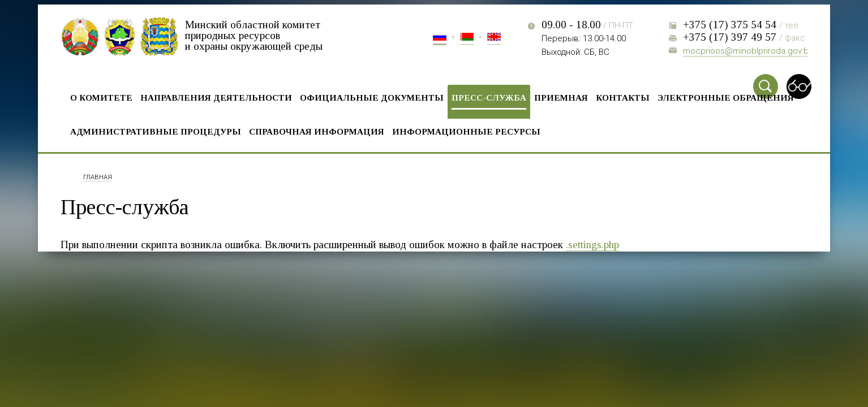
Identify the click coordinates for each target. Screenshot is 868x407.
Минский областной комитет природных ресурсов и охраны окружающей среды (254, 35)
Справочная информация (317, 131)
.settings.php (592, 244)
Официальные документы (372, 98)
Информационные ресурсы (466, 131)
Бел (467, 39)
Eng (494, 39)
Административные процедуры (156, 131)
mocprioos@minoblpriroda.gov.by (748, 51)
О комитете (101, 98)
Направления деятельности (216, 98)
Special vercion (799, 86)
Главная (98, 177)
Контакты (623, 98)
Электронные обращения (726, 98)
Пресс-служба (489, 98)
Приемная (561, 98)
